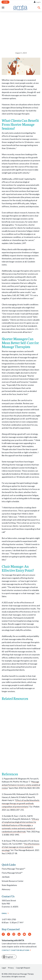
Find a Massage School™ (12, 873)
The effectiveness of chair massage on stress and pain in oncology (21, 847)
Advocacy (6, 889)
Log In (38, 2)
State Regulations (9, 885)
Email (4, 913)
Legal (4, 968)
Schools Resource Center (13, 881)
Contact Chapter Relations (16, 950)
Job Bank (6, 877)
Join (5, 2)
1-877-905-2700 (9, 919)
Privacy (11, 968)
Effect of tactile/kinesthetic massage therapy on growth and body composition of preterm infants (21, 803)
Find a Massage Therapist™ (13, 869)
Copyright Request (23, 968)
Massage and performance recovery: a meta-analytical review (21, 785)
